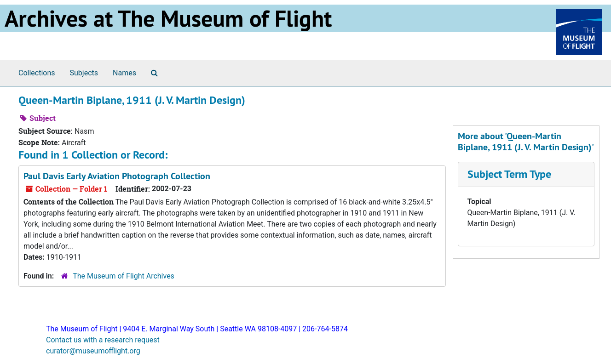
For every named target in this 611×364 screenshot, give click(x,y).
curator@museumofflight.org (93, 351)
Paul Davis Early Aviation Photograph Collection (117, 176)
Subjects (84, 73)
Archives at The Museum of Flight (168, 18)
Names (124, 73)
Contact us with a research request (103, 340)
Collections (37, 73)
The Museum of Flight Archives (124, 276)
